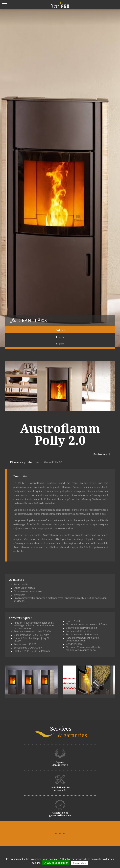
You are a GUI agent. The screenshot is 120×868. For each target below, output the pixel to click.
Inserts (60, 337)
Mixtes (60, 344)
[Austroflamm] (101, 454)
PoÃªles (60, 330)
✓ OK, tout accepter (56, 863)
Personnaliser (80, 863)
